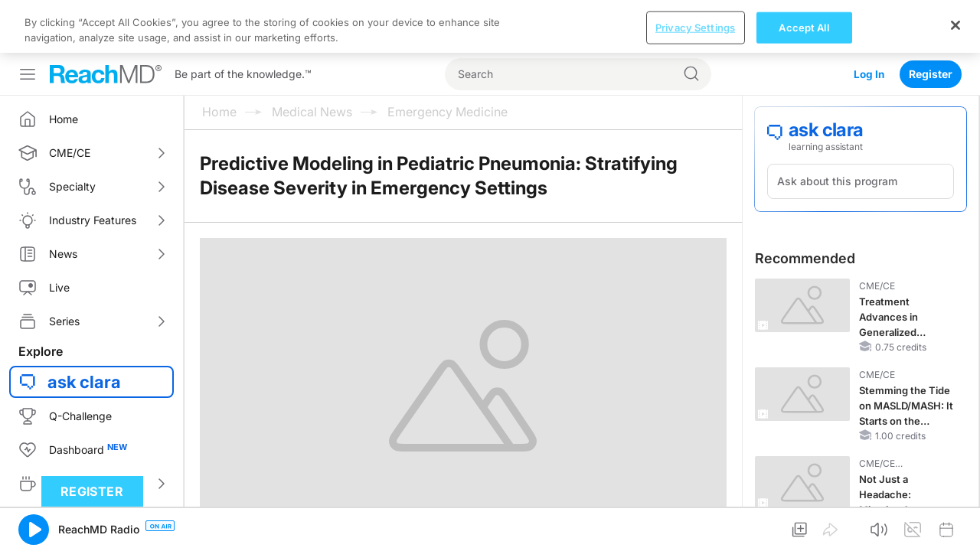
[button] (34, 530)
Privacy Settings (695, 27)
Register (931, 74)
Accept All (804, 27)
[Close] (955, 25)
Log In (868, 74)
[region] (490, 26)
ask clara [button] (84, 382)
